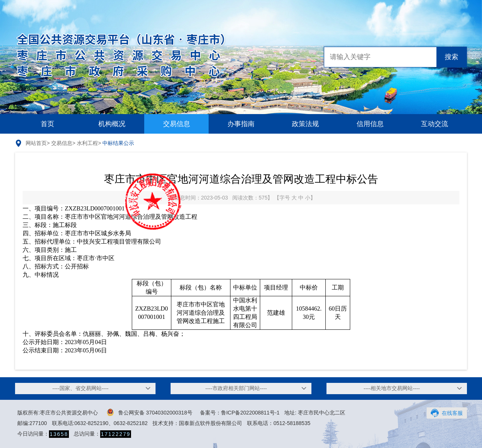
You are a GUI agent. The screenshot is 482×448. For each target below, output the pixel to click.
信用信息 (370, 124)
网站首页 (36, 143)
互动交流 (435, 124)
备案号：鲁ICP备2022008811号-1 (240, 413)
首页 (47, 124)
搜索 (451, 57)
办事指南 (241, 124)
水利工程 (87, 143)
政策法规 (305, 124)
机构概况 (112, 124)
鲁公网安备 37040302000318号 (150, 412)
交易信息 (177, 124)
